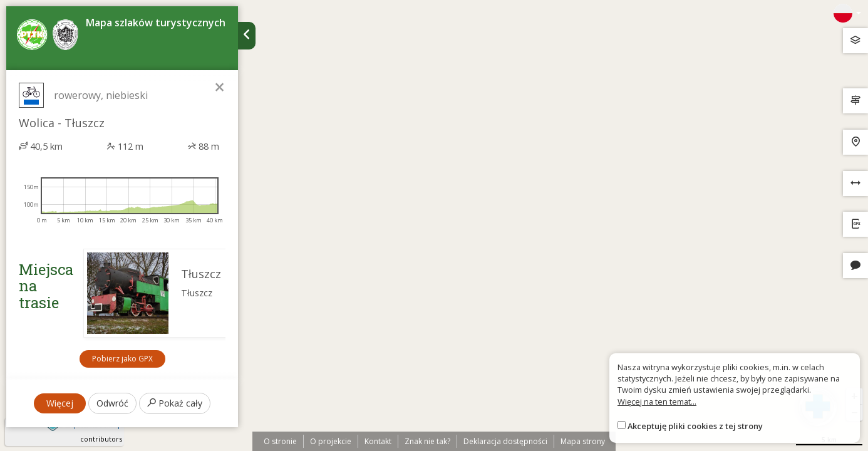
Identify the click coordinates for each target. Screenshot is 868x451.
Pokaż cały (175, 403)
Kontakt (378, 441)
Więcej (60, 403)
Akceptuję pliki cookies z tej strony (695, 426)
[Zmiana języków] (847, 13)
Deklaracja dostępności (505, 441)
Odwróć (112, 403)
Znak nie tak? (427, 441)
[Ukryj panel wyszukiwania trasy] (247, 36)
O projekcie (331, 441)
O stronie (280, 441)
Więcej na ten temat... (657, 402)
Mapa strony (583, 441)
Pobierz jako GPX (122, 359)
